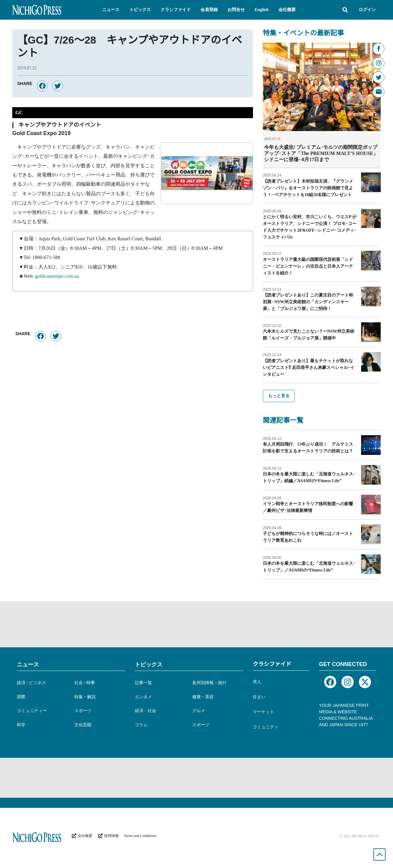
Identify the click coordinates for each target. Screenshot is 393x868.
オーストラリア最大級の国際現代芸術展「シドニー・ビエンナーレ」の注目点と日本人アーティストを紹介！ (308, 266)
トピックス (149, 664)
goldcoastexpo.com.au (57, 276)
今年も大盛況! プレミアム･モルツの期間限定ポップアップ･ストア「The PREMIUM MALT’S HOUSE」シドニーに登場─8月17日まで (321, 153)
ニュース (28, 664)
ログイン (367, 10)
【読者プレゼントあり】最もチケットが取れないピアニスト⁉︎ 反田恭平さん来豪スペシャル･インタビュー (309, 367)
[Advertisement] (196, 624)
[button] (111, 10)
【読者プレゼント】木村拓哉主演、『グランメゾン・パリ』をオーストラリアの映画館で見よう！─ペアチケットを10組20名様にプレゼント (308, 188)
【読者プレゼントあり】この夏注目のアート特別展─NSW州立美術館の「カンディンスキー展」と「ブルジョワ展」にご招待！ (308, 302)
